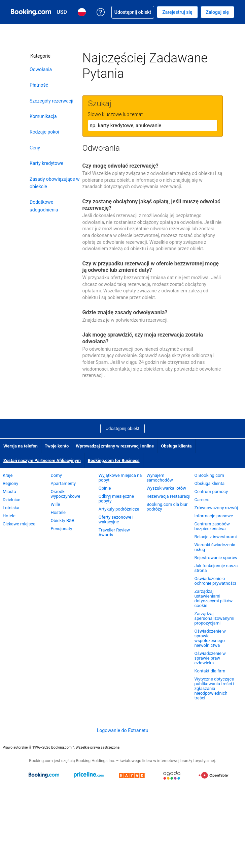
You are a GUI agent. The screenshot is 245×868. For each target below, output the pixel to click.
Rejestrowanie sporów (216, 558)
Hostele (58, 512)
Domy (56, 475)
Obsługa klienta (176, 446)
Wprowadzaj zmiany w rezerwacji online (115, 446)
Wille (55, 504)
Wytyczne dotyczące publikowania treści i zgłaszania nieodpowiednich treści (214, 688)
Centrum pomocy (211, 491)
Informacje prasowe (214, 516)
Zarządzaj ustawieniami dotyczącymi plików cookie (214, 598)
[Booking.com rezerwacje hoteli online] (31, 12)
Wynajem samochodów (160, 478)
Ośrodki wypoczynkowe (65, 494)
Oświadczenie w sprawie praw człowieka (210, 658)
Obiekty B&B (62, 520)
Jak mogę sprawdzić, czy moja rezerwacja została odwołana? (143, 338)
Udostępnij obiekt (123, 428)
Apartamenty (63, 483)
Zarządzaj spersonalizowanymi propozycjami (215, 618)
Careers (202, 500)
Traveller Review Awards (114, 532)
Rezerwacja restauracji (168, 496)
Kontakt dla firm (210, 671)
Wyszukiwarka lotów (166, 488)
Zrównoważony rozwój (216, 508)
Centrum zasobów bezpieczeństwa (212, 526)
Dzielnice (11, 500)
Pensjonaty (61, 529)
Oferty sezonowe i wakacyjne (116, 519)
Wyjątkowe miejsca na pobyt (120, 478)
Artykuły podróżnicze (119, 509)
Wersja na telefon (21, 446)
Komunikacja (43, 116)
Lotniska (11, 508)
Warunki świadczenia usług (215, 547)
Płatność (39, 85)
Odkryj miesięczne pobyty (116, 499)
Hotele (9, 516)
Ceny (35, 148)
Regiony (10, 483)
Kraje (8, 475)
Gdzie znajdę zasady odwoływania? (125, 312)
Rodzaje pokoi (44, 132)
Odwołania (41, 69)
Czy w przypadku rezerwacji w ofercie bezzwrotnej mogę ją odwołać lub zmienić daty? (151, 267)
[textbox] (153, 125)
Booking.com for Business (114, 460)
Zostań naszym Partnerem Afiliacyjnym (42, 460)
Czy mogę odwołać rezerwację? (120, 166)
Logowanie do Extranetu (122, 730)
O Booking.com (209, 475)
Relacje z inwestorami (216, 537)
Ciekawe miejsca (19, 524)
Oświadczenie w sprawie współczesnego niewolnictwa (210, 638)
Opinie (105, 488)
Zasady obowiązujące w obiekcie (55, 183)
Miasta (9, 491)
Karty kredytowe (46, 163)
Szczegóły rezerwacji (51, 101)
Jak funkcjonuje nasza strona (216, 568)
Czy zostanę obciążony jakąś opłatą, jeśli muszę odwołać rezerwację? (151, 205)
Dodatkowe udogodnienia (44, 206)
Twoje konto (57, 446)
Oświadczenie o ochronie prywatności (215, 581)
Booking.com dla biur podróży (167, 507)
